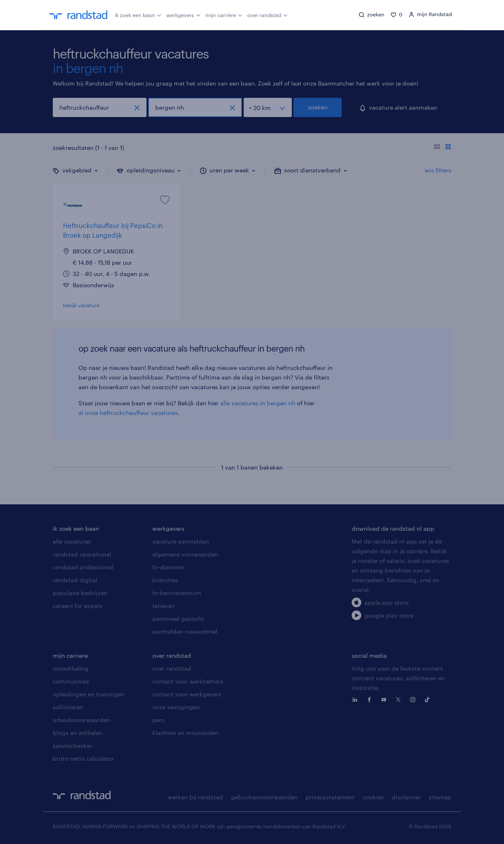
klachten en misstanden (185, 733)
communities (71, 681)
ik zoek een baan (138, 14)
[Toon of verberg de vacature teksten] (442, 148)
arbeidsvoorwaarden (81, 720)
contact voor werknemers (188, 681)
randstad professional (83, 567)
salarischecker (72, 746)
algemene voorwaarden (185, 554)
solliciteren (68, 707)
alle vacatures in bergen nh (258, 403)
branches (165, 580)
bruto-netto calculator (83, 758)
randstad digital (75, 580)
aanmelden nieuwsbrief (185, 631)
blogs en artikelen (78, 733)
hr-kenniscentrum (177, 593)
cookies (373, 797)
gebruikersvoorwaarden (264, 797)
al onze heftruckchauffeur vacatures (128, 413)
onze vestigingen (176, 707)
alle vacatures (72, 541)
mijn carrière (224, 14)
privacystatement (330, 797)
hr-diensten (168, 567)
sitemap (440, 797)
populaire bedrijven (80, 593)
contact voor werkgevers (187, 694)
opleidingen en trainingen (89, 694)
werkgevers (183, 14)
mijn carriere (70, 656)
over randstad (267, 14)
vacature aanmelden (181, 541)
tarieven (164, 606)
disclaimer (406, 797)
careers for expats (78, 606)
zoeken (318, 107)
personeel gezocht (178, 619)
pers (158, 720)
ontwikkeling (71, 668)
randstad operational (82, 554)
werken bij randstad (195, 797)
